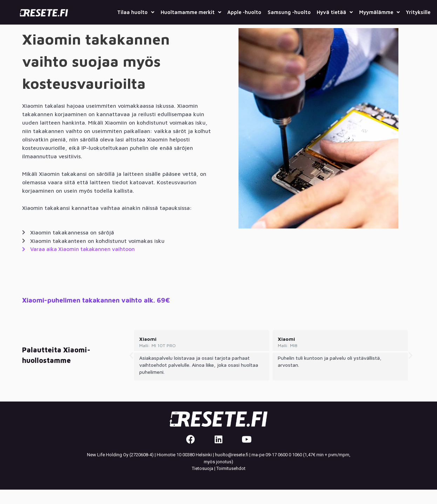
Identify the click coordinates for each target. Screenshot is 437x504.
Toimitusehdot (231, 483)
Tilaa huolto (134, 11)
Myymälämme (407, 11)
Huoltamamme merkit (195, 11)
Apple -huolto (255, 11)
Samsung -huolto (305, 11)
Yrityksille (415, 27)
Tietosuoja (203, 483)
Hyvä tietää (357, 11)
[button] (131, 369)
